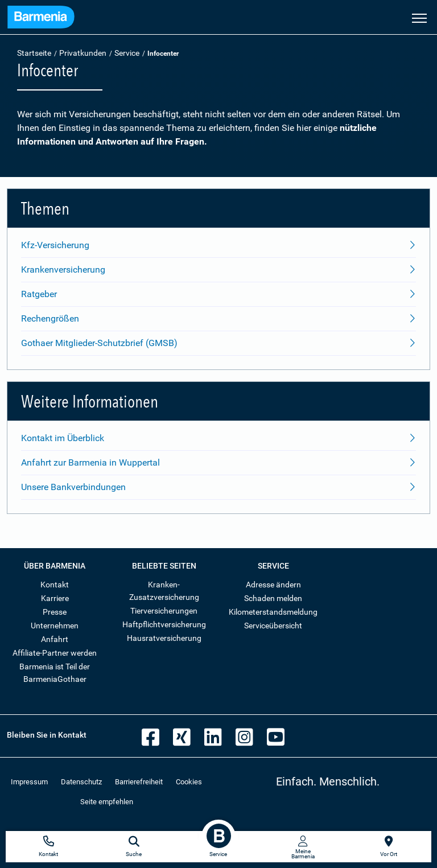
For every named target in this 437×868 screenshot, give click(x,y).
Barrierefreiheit (139, 782)
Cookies (189, 782)
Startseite (34, 53)
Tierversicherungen (164, 611)
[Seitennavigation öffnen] (419, 17)
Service (127, 53)
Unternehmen (55, 626)
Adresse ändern (273, 585)
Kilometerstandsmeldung (273, 612)
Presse (55, 612)
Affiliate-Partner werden (55, 653)
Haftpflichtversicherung (164, 624)
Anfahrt (55, 639)
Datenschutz (81, 782)
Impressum (29, 782)
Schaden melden (273, 598)
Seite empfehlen (107, 802)
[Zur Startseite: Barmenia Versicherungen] (41, 18)
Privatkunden (83, 53)
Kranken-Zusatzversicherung (164, 591)
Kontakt (55, 585)
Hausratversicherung (164, 638)
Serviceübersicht (273, 626)
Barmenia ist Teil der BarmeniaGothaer (55, 673)
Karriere (55, 598)
